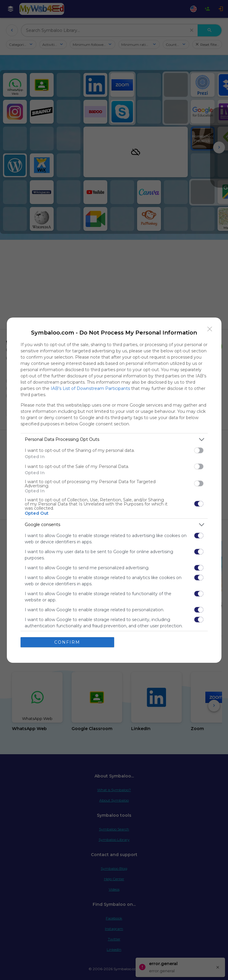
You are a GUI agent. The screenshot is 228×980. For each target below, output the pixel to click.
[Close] (210, 329)
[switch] (199, 450)
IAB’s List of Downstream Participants (90, 388)
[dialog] (114, 490)
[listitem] (114, 440)
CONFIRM (67, 642)
